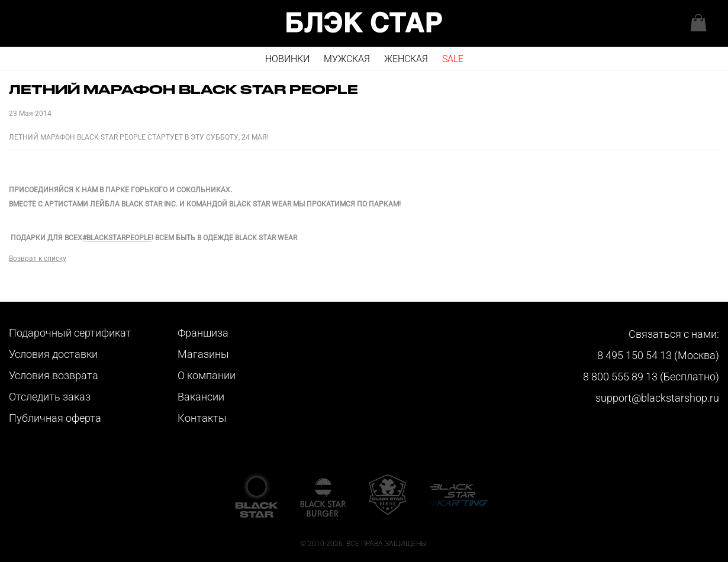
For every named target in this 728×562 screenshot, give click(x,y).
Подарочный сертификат (70, 333)
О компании (207, 375)
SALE (453, 59)
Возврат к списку (38, 259)
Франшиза (203, 333)
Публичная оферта (55, 418)
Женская (406, 59)
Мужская (347, 59)
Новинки (287, 59)
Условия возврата (54, 375)
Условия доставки (53, 354)
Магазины (203, 354)
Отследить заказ (50, 397)
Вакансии (201, 397)
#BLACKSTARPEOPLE (117, 238)
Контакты (202, 418)
